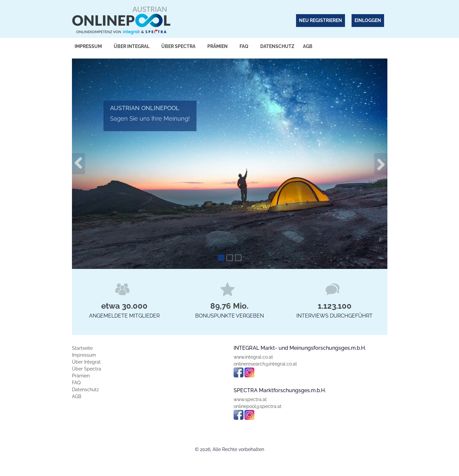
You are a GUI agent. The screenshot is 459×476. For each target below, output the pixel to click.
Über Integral (132, 46)
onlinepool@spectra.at (258, 406)
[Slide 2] (230, 258)
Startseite (82, 348)
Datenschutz (277, 46)
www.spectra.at (250, 399)
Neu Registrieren (321, 20)
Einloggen (368, 20)
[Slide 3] (238, 258)
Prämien (218, 46)
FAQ (244, 46)
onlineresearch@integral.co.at (265, 364)
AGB (308, 46)
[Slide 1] (221, 258)
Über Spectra (178, 46)
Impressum (88, 46)
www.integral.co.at (253, 357)
